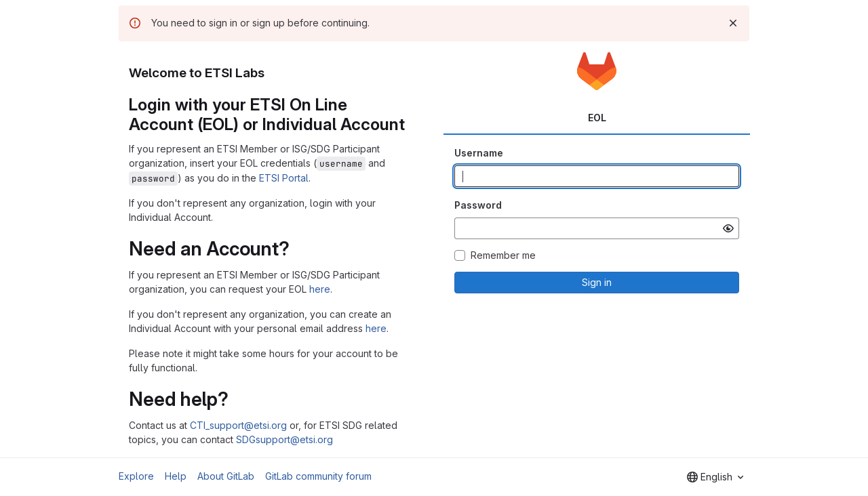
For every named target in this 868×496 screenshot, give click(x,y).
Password (478, 205)
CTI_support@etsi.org (238, 425)
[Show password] (728, 228)
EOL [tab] (597, 118)
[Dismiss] (733, 23)
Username (479, 153)
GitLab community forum (318, 476)
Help (176, 476)
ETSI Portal (284, 178)
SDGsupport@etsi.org (284, 439)
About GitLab (226, 476)
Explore (136, 476)
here (320, 289)
